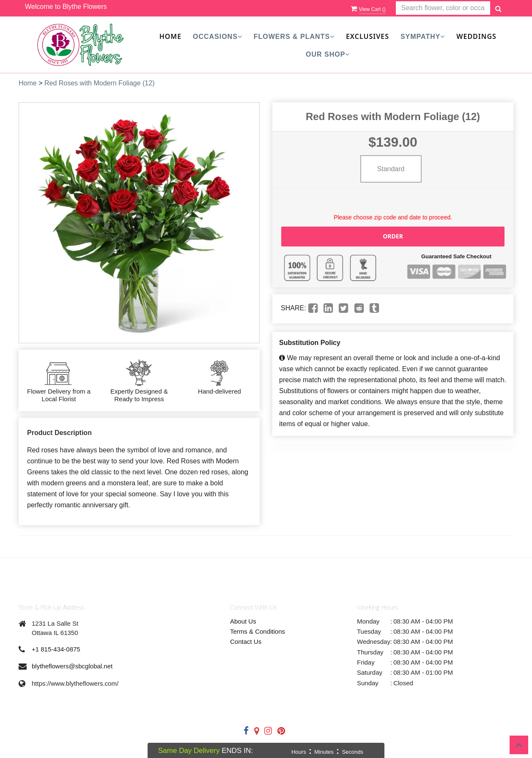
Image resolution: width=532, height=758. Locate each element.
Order (393, 236)
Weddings (476, 36)
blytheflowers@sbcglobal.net (72, 666)
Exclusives (367, 36)
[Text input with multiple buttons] (443, 8)
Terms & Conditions (258, 631)
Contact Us (246, 642)
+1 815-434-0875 (56, 649)
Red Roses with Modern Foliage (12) (100, 83)
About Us (243, 621)
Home (170, 36)
